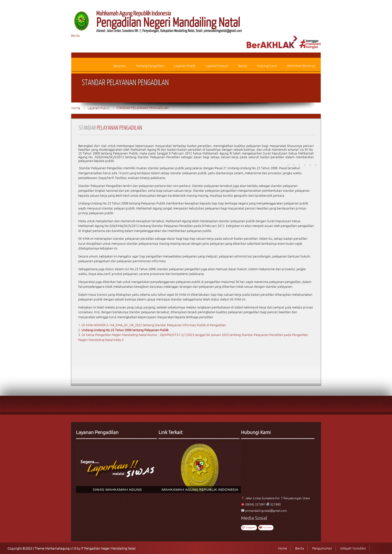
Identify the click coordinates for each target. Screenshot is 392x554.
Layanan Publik (98, 108)
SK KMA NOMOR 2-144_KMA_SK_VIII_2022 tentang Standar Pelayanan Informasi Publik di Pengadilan (154, 325)
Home (76, 108)
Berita (75, 36)
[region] (117, 468)
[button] (117, 468)
